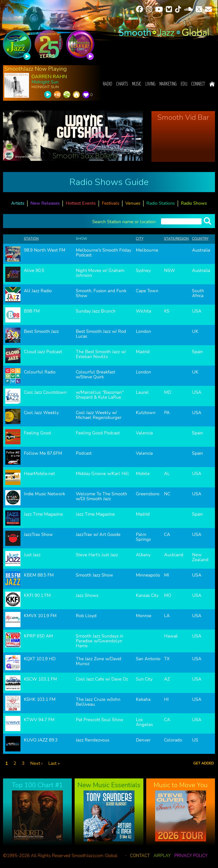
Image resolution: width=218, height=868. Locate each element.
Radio (107, 84)
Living (150, 84)
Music (137, 84)
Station (31, 239)
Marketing (168, 84)
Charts (122, 84)
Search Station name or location (124, 221)
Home (212, 84)
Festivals (111, 203)
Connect (198, 84)
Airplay (162, 856)
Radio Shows (194, 203)
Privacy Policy (191, 856)
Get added (204, 763)
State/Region (176, 239)
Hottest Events (81, 203)
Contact (140, 856)
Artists (18, 203)
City (140, 239)
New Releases (45, 203)
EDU (184, 84)
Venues (133, 203)
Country (200, 239)
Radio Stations (161, 203)
